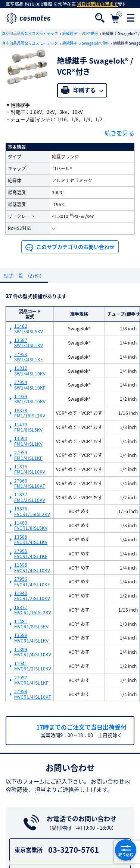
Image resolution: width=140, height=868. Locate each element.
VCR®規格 (90, 33)
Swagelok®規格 (96, 43)
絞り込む (126, 850)
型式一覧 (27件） (24, 276)
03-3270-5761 (71, 850)
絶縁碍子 (70, 33)
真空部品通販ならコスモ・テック (30, 33)
